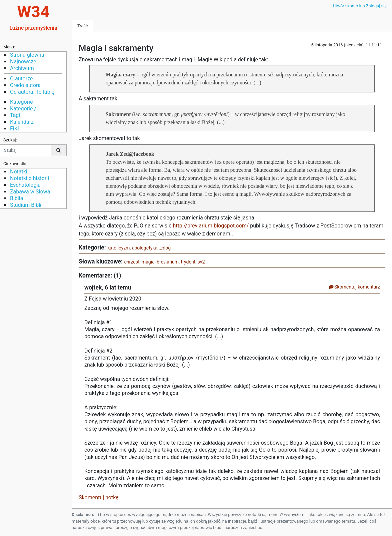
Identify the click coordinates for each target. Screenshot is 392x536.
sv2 (201, 262)
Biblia (16, 198)
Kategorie (21, 102)
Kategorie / (23, 109)
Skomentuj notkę (99, 497)
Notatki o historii (29, 178)
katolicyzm (119, 248)
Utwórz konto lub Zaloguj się (360, 6)
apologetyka (145, 248)
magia (148, 262)
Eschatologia (25, 185)
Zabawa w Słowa (30, 192)
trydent (188, 262)
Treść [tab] (82, 26)
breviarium (168, 262)
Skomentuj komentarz (354, 287)
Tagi (15, 115)
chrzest (132, 262)
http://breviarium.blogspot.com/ (211, 226)
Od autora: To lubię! (33, 92)
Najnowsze (23, 62)
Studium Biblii (26, 205)
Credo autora (25, 85)
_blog (165, 248)
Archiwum (22, 68)
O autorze (21, 79)
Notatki (19, 172)
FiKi (14, 129)
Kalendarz (22, 122)
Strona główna (27, 55)
